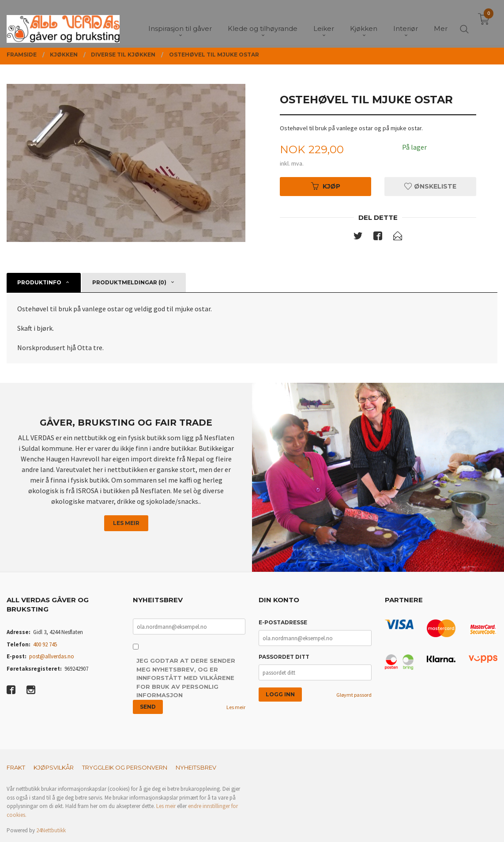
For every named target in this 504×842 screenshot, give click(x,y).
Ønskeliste (430, 186)
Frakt (16, 767)
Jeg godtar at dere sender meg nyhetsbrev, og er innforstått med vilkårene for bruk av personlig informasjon (186, 678)
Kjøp (326, 186)
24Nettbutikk (51, 830)
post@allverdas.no (52, 656)
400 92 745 (45, 644)
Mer (441, 22)
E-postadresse (283, 622)
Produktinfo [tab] (39, 282)
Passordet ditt (284, 657)
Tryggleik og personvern (125, 767)
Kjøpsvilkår (54, 767)
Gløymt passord (354, 695)
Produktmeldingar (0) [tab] (129, 282)
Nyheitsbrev (196, 767)
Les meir (126, 523)
